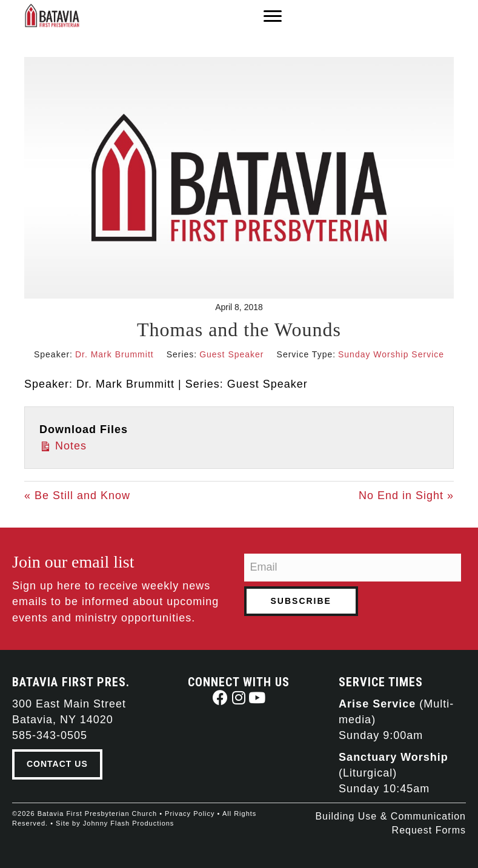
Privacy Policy (190, 813)
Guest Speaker (231, 354)
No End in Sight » (406, 495)
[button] (221, 697)
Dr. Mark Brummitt (115, 354)
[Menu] (273, 16)
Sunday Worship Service (391, 354)
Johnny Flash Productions (129, 823)
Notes (63, 445)
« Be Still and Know (77, 495)
